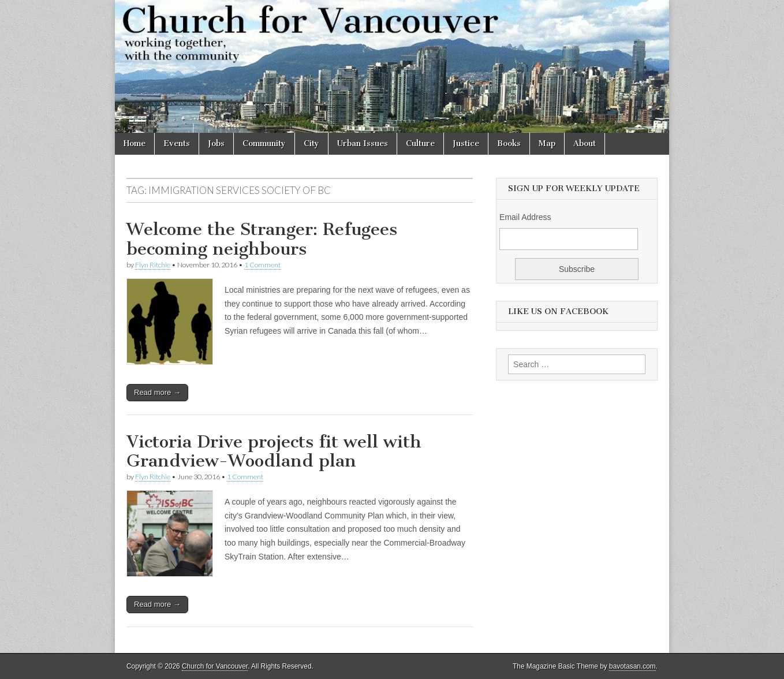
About (585, 143)
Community (264, 143)
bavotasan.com (632, 666)
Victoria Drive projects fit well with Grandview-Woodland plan (274, 452)
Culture (420, 143)
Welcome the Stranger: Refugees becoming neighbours (262, 239)
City (311, 143)
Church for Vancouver (215, 666)
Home (135, 143)
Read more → (157, 392)
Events (177, 143)
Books (509, 143)
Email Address (525, 217)
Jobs (216, 143)
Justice (466, 143)
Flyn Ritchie (153, 265)
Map (547, 143)
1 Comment (262, 265)
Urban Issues (363, 143)
